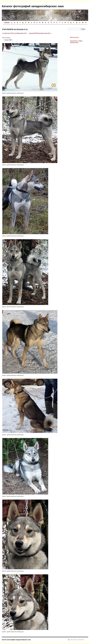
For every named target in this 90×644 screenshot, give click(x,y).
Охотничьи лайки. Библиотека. (76, 42)
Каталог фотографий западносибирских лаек (33, 6)
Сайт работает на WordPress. (77, 640)
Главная (7, 22)
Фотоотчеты (74, 37)
